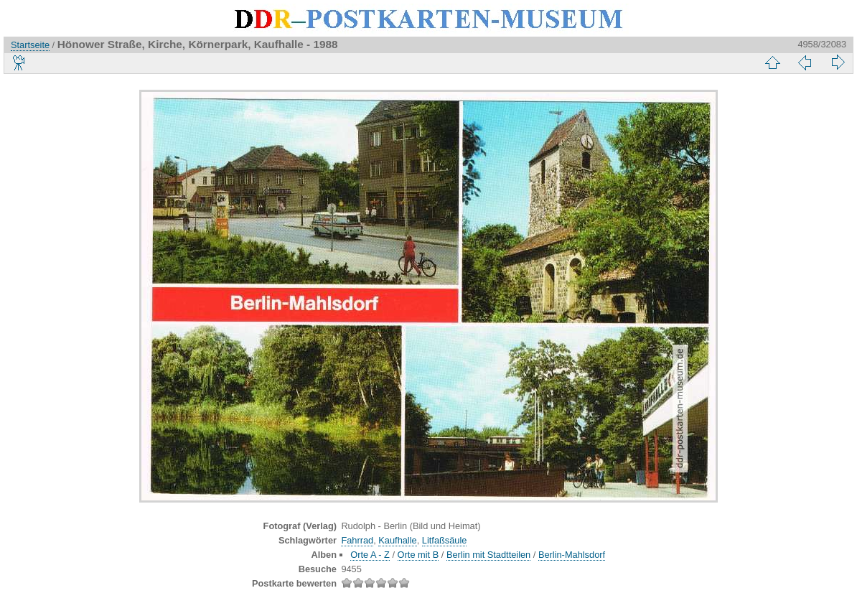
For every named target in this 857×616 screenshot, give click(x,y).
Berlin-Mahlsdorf (572, 555)
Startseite (30, 45)
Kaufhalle (397, 540)
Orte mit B (418, 555)
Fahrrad (357, 540)
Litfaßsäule (445, 540)
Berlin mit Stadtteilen (488, 555)
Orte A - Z (370, 555)
